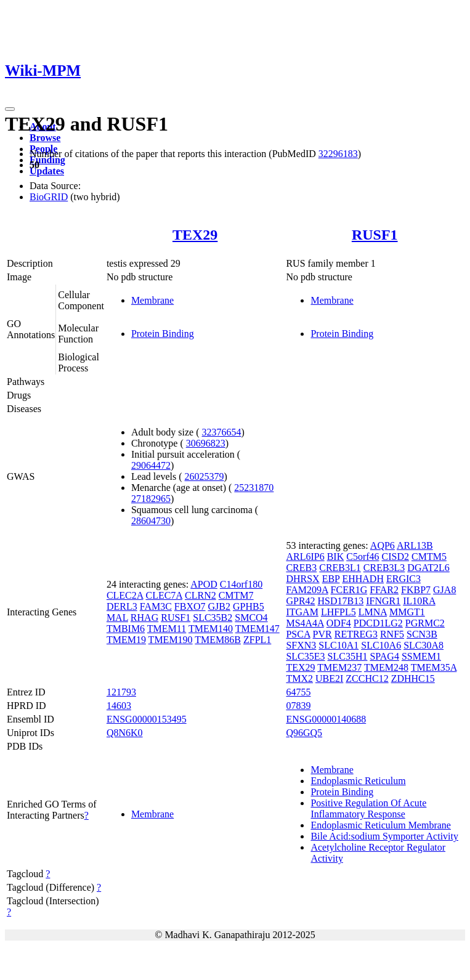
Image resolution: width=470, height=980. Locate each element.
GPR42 (300, 601)
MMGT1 (407, 612)
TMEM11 (167, 629)
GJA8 (444, 590)
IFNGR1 (383, 601)
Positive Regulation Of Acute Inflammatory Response (368, 808)
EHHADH (363, 579)
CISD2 (395, 557)
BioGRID (49, 197)
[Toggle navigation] (10, 109)
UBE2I (329, 678)
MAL (117, 618)
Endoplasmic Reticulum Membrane (381, 825)
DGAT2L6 (428, 568)
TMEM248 (386, 667)
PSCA (298, 634)
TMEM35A (434, 667)
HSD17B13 (341, 601)
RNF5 (392, 634)
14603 (119, 706)
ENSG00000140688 (326, 719)
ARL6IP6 (305, 557)
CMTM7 (236, 595)
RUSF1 (375, 235)
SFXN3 (301, 645)
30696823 (206, 443)
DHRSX (302, 579)
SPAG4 (384, 656)
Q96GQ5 (304, 733)
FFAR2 (384, 590)
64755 (298, 692)
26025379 (205, 476)
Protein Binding (163, 334)
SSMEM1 (421, 656)
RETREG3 (356, 634)
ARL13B (415, 545)
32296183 (338, 154)
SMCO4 (251, 618)
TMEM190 (171, 640)
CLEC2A (125, 595)
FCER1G (349, 590)
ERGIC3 (403, 579)
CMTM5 (429, 557)
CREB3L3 (384, 568)
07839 (298, 706)
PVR (322, 634)
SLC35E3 (305, 656)
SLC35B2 (213, 618)
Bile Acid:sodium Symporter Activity (384, 836)
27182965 (151, 499)
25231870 (254, 488)
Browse (45, 138)
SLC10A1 (338, 645)
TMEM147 (257, 629)
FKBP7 (416, 590)
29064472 (151, 465)
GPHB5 (249, 606)
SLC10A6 (381, 645)
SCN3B (422, 634)
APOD (204, 584)
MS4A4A (305, 623)
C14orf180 (241, 584)
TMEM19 (126, 640)
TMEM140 (211, 629)
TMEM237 (339, 667)
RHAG (144, 618)
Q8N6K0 (125, 733)
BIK (336, 557)
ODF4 (339, 623)
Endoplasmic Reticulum (358, 781)
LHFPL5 (338, 612)
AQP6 (383, 545)
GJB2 (219, 606)
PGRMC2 (425, 623)
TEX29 (195, 235)
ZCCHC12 (367, 678)
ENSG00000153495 (147, 719)
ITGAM (302, 612)
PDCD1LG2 (378, 623)
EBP (331, 579)
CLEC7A (164, 595)
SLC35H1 (348, 656)
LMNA (373, 612)
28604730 (151, 521)
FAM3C (156, 606)
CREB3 (301, 568)
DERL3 (122, 606)
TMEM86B (218, 640)
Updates (47, 171)
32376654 (222, 432)
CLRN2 (201, 595)
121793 (121, 692)
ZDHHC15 (413, 678)
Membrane (152, 300)
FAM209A (307, 590)
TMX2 (299, 678)
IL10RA (419, 601)
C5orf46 (363, 557)
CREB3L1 (340, 568)
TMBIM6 (126, 629)
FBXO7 (190, 606)
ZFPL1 (257, 640)
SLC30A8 (423, 645)
